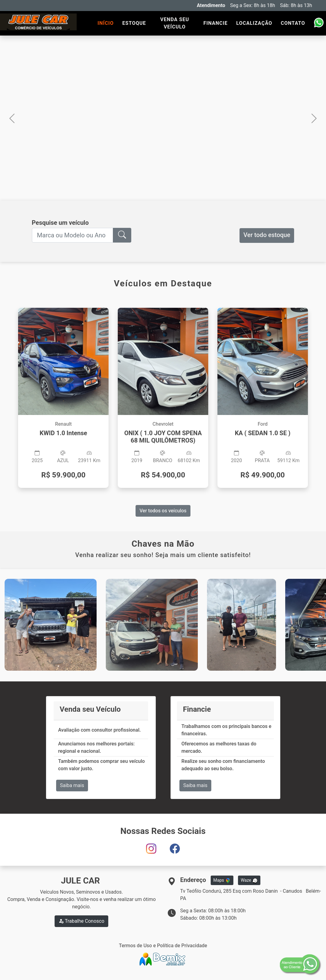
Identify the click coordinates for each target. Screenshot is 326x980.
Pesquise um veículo (60, 223)
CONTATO (293, 23)
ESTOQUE (134, 23)
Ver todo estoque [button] (267, 235)
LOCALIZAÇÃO (254, 23)
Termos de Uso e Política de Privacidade (163, 946)
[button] (12, 118)
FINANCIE (215, 23)
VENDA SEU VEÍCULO (175, 23)
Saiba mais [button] (72, 785)
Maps (222, 880)
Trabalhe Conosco (81, 921)
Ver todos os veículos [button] (163, 511)
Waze (249, 880)
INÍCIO (106, 23)
